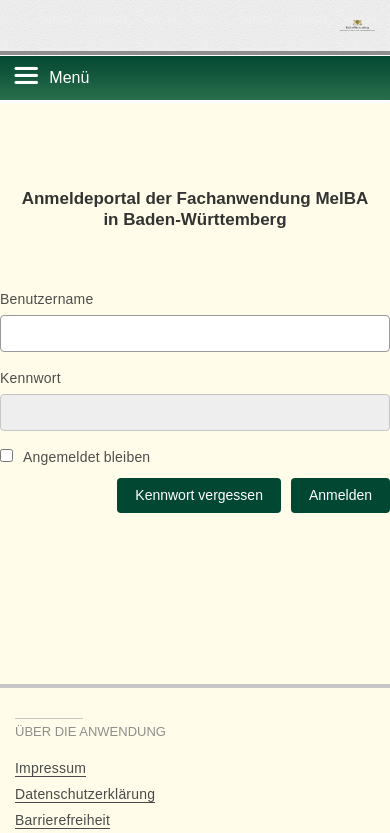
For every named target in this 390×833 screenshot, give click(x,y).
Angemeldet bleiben (75, 457)
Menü (69, 77)
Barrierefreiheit (62, 820)
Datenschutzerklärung (85, 794)
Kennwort (30, 378)
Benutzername (46, 299)
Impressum (50, 768)
